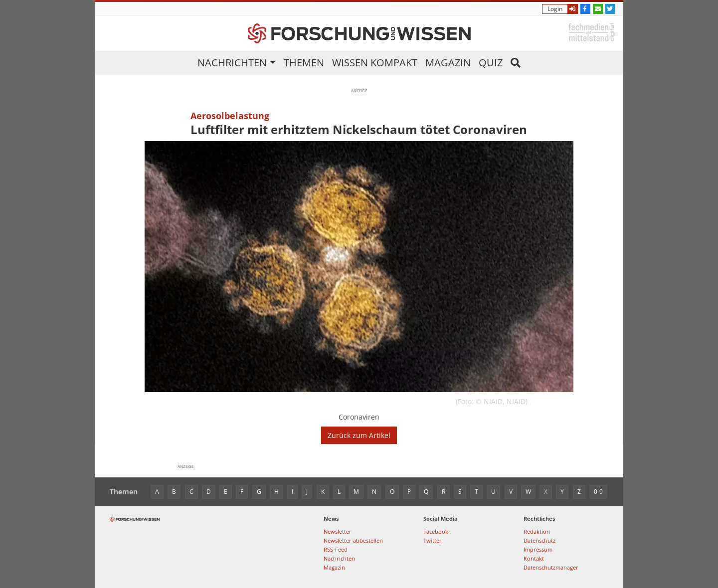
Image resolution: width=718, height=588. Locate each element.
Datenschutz (539, 540)
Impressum (538, 549)
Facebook (436, 531)
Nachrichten (232, 63)
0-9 (598, 492)
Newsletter (338, 531)
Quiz (491, 63)
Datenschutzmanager (551, 567)
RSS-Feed (336, 549)
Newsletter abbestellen (353, 540)
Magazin (448, 63)
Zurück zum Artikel (359, 435)
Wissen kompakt (375, 63)
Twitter (433, 540)
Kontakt (534, 558)
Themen (304, 63)
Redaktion (537, 531)
